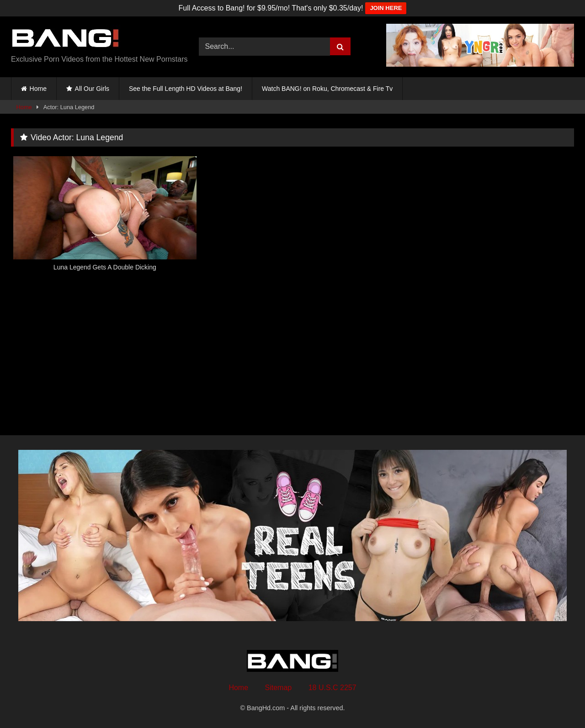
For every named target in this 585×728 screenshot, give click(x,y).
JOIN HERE (386, 8)
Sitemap (279, 688)
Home (38, 89)
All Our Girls (92, 89)
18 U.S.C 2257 (332, 688)
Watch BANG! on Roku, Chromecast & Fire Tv (327, 89)
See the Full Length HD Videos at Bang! (186, 89)
